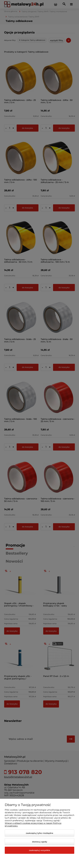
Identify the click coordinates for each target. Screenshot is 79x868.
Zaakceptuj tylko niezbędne (39, 833)
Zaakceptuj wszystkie (39, 850)
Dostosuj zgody (40, 842)
